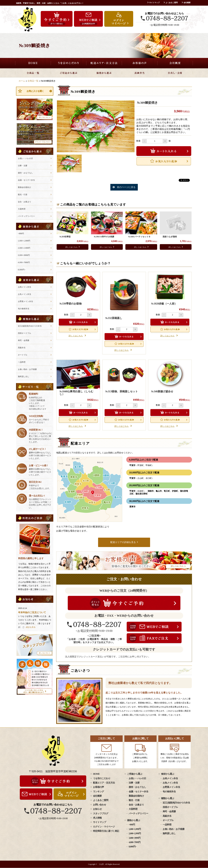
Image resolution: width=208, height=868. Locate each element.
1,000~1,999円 (24, 241)
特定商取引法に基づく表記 (106, 831)
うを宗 (101, 864)
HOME (33, 63)
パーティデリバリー (26, 216)
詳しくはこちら (71, 247)
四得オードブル (24, 333)
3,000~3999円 (24, 255)
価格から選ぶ (104, 73)
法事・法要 (23, 166)
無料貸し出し (24, 377)
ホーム (22, 81)
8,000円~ (22, 270)
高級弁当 (140, 73)
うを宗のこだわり (68, 63)
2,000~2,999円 (24, 248)
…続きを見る (30, 627)
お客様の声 (140, 63)
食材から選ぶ (168, 774)
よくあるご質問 (172, 3)
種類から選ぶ (168, 798)
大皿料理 (22, 209)
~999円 (21, 234)
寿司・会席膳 (24, 340)
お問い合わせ (100, 805)
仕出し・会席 (175, 73)
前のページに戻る (126, 187)
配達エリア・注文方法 (104, 63)
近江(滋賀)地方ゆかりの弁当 (30, 326)
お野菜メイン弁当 (25, 301)
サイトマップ (154, 3)
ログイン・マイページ (104, 827)
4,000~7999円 (24, 262)
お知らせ (97, 809)
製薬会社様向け (24, 187)
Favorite (164, 161)
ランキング (98, 792)
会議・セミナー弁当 (26, 180)
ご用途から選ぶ (68, 73)
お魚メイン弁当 (24, 294)
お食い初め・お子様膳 (27, 369)
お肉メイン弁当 (24, 287)
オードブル (23, 355)
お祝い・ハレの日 (25, 158)
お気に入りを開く (35, 91)
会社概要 (187, 3)
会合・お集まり (24, 202)
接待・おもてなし (25, 173)
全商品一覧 (33, 73)
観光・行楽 (23, 195)
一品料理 (22, 362)
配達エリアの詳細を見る (123, 542)
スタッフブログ (101, 813)
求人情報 (97, 818)
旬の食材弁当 (24, 309)
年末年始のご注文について (32, 612)
